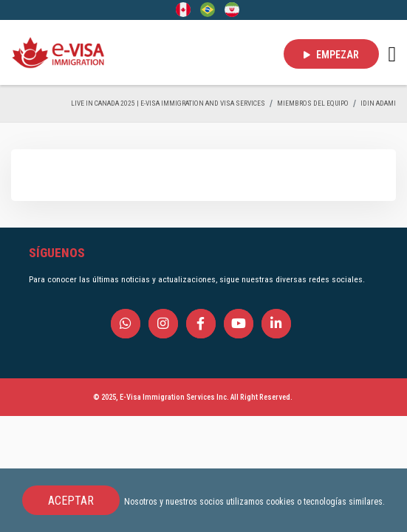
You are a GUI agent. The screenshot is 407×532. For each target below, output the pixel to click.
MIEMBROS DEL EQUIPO (313, 103)
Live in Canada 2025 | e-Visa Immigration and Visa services (168, 103)
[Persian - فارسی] (232, 9)
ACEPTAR (71, 501)
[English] (183, 9)
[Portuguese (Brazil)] (208, 9)
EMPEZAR (331, 55)
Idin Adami (378, 103)
